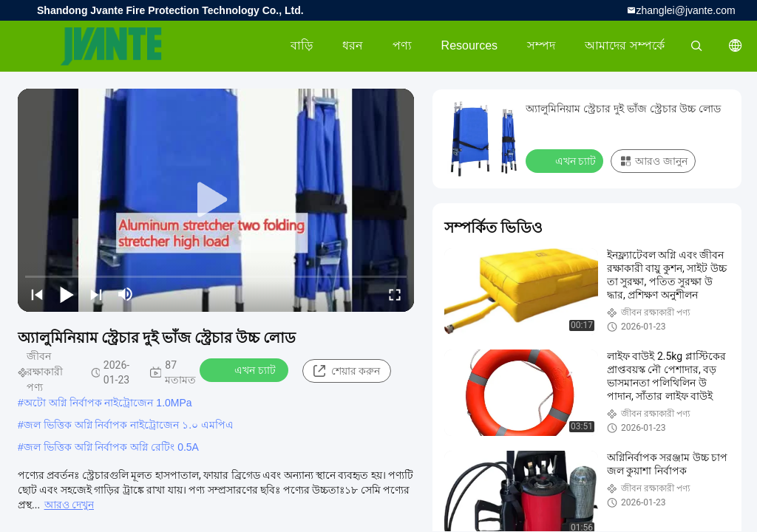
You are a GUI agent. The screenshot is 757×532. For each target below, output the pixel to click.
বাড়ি (302, 45)
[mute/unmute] (126, 294)
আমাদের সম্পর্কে (624, 45)
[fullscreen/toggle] (395, 294)
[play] (216, 200)
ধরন (353, 45)
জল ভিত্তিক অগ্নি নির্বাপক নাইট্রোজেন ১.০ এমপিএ (129, 425)
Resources (469, 45)
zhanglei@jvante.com (686, 10)
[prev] (37, 294)
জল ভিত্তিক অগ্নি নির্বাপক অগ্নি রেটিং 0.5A (111, 447)
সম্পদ (541, 45)
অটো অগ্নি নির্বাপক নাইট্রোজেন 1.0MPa (108, 403)
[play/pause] (67, 294)
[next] (96, 294)
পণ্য (402, 45)
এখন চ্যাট (245, 369)
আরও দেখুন (69, 505)
